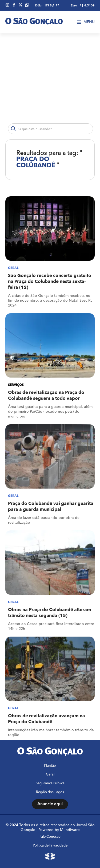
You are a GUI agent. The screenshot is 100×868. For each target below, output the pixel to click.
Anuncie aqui (50, 804)
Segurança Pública (50, 783)
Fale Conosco (50, 837)
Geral (50, 775)
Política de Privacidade (50, 846)
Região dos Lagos (50, 792)
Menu (86, 22)
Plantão (50, 766)
